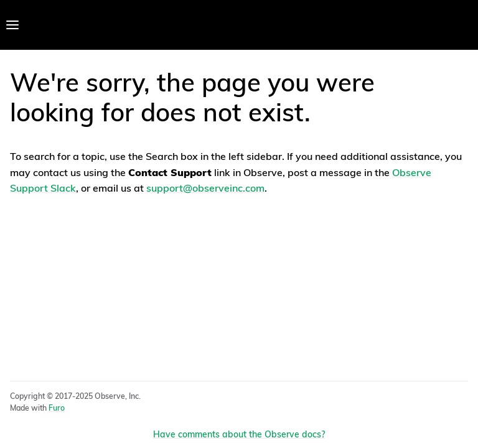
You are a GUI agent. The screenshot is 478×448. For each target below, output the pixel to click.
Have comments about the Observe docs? (239, 435)
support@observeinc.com (205, 189)
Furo (57, 409)
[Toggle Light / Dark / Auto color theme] (461, 25)
